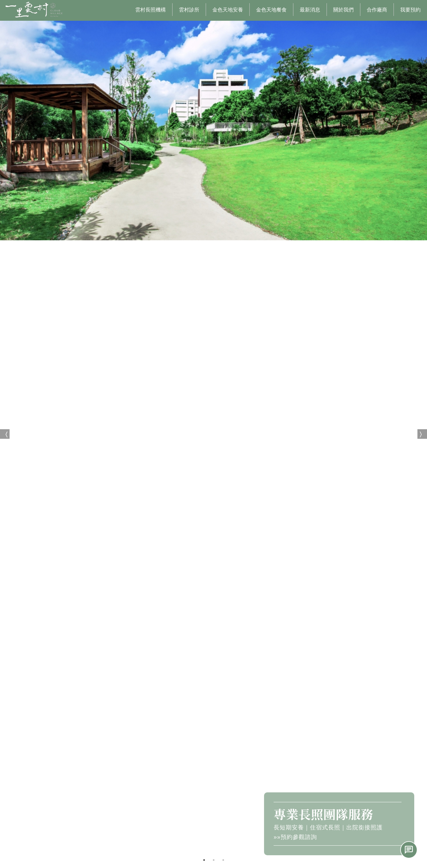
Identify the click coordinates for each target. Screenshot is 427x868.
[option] (213, 434)
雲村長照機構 (151, 10)
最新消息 (310, 10)
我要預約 (410, 10)
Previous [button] (5, 434)
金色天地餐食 (271, 10)
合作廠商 (377, 10)
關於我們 (343, 10)
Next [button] (422, 434)
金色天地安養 (228, 10)
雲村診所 (189, 10)
